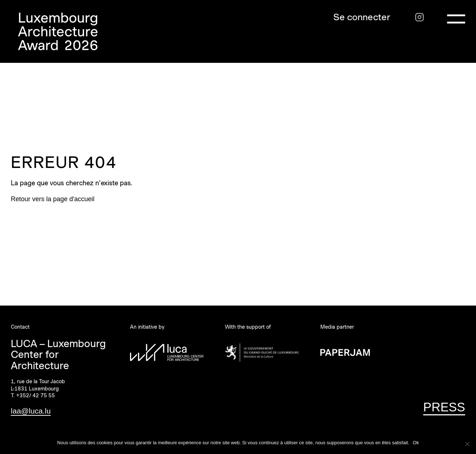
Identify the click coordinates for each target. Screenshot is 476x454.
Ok (416, 443)
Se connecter (362, 17)
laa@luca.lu (31, 411)
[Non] (467, 444)
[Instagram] (419, 17)
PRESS (444, 407)
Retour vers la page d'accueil (53, 199)
